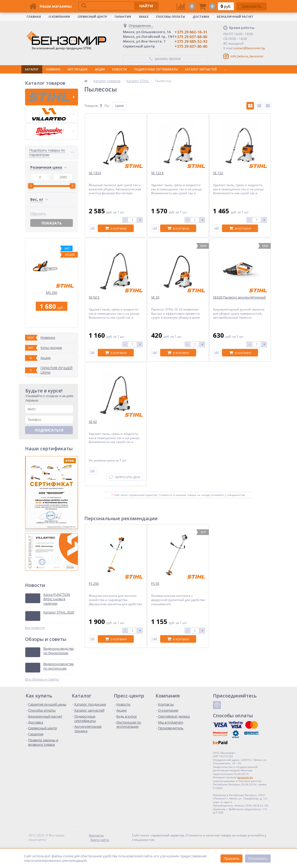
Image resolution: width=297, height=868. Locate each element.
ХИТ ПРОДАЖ (78, 69)
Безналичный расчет (235, 17)
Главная (34, 17)
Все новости (35, 628)
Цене (120, 106)
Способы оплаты (170, 17)
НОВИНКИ (53, 69)
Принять (231, 858)
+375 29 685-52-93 (191, 41)
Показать (52, 223)
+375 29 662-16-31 (191, 32)
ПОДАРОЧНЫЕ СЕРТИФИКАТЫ (156, 69)
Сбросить (38, 214)
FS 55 (155, 584)
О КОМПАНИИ (59, 17)
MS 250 (52, 293)
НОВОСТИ (120, 69)
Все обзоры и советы (42, 679)
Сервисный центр (92, 17)
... (225, 69)
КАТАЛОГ (32, 69)
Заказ (143, 17)
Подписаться (49, 430)
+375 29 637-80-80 (191, 46)
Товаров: (91, 106)
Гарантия (123, 17)
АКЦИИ (100, 69)
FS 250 (94, 584)
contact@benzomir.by (249, 48)
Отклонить (258, 858)
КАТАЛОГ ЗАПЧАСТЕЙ (201, 69)
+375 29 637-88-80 (191, 37)
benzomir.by (245, 777)
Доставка (201, 17)
